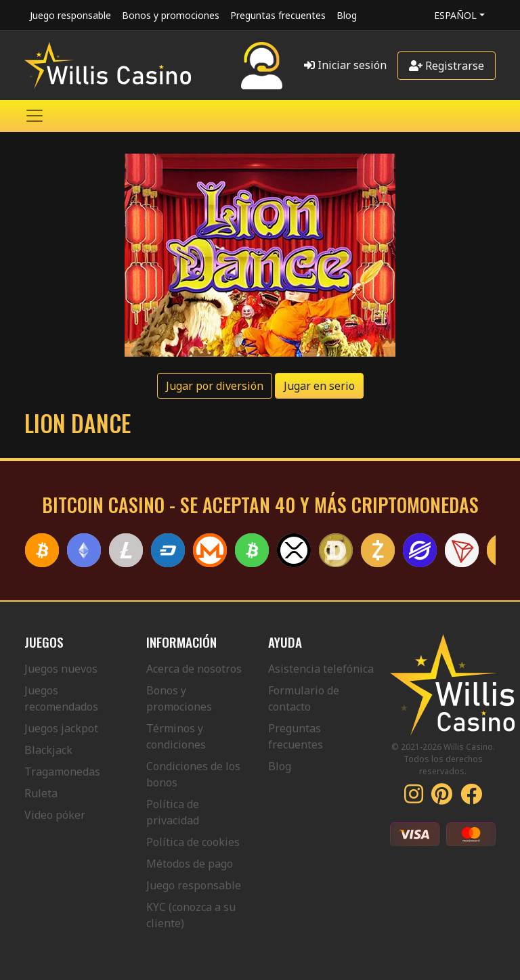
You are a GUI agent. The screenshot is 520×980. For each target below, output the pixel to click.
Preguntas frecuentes (278, 15)
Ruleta (41, 793)
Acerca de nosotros (194, 669)
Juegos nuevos (61, 669)
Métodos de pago (190, 864)
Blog (347, 15)
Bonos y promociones (171, 15)
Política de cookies (193, 842)
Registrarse (447, 66)
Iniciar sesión (345, 65)
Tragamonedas (62, 772)
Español (455, 15)
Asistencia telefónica (321, 669)
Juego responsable (70, 15)
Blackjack (48, 750)
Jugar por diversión (215, 386)
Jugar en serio (319, 386)
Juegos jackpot (61, 728)
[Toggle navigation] (35, 116)
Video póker (55, 815)
